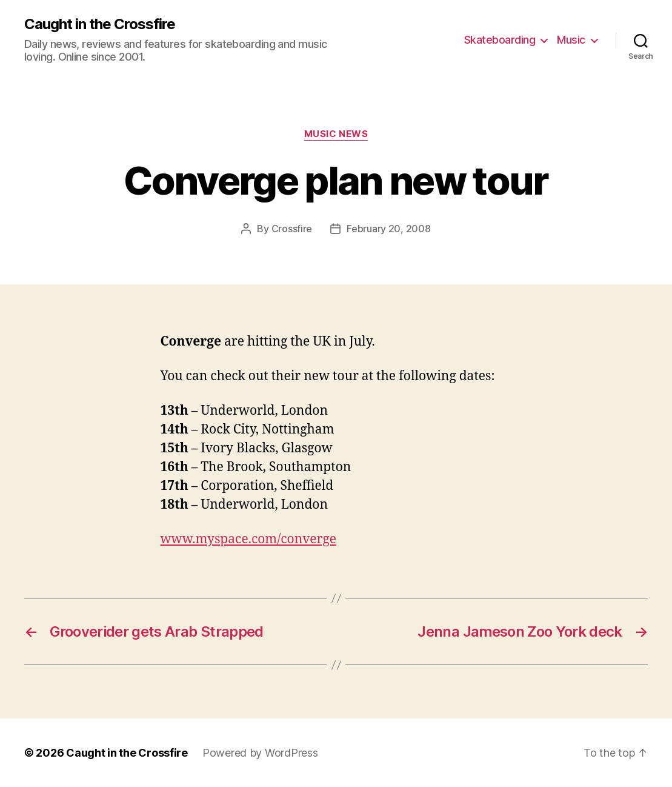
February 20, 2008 (388, 229)
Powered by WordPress (260, 753)
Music (571, 40)
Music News (336, 134)
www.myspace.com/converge (249, 539)
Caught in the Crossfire (100, 24)
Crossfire (292, 229)
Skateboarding (500, 40)
